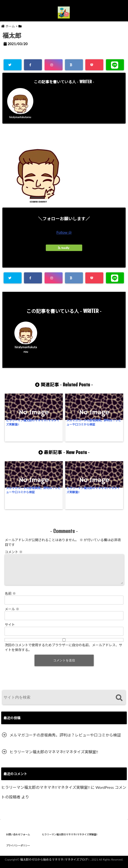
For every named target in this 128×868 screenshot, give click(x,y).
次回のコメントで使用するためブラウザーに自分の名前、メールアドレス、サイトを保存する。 (64, 650)
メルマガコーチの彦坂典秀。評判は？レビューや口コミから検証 (48, 435)
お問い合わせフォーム (18, 838)
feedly (64, 252)
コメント (14, 549)
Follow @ (64, 237)
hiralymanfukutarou (20, 119)
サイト (10, 628)
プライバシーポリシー (18, 849)
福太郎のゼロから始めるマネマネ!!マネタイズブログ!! (55, 863)
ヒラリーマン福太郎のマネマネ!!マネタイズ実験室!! (18, 433)
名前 (10, 596)
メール (12, 612)
